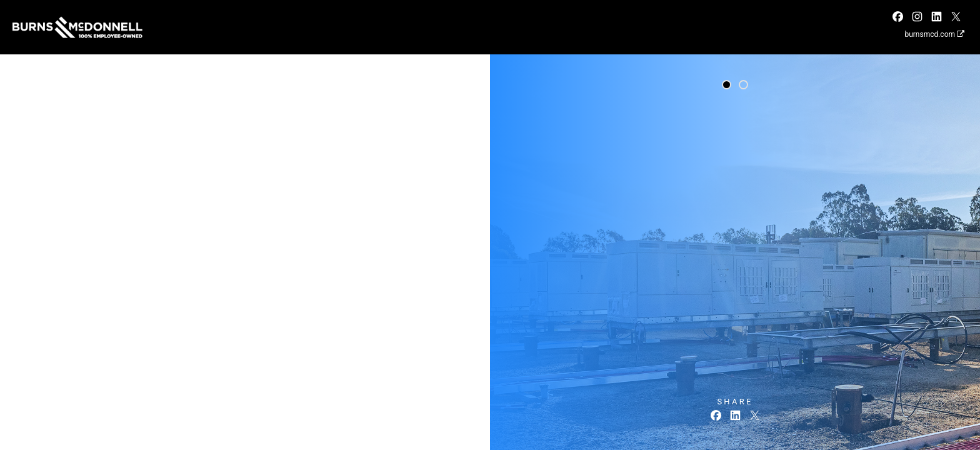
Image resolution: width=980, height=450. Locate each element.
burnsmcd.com (934, 34)
